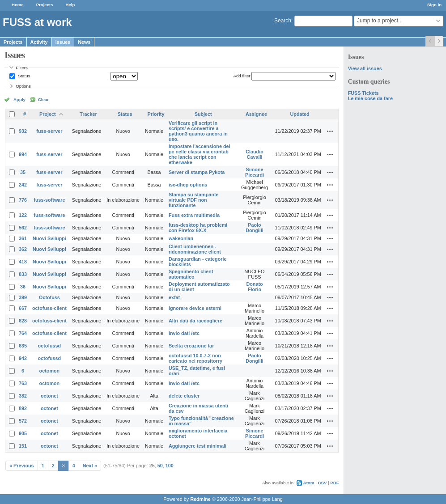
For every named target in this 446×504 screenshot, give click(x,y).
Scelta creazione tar (191, 346)
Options (23, 86)
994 (23, 154)
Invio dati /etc (184, 333)
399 (23, 297)
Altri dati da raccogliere (195, 321)
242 (23, 185)
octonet (49, 396)
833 (23, 274)
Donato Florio (254, 287)
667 (23, 308)
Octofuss (49, 297)
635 (23, 346)
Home (18, 5)
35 (23, 172)
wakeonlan (181, 238)
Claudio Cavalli (255, 154)
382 (23, 396)
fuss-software (49, 200)
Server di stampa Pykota (197, 172)
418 (23, 262)
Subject (203, 114)
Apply (19, 100)
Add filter (242, 76)
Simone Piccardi (255, 172)
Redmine (200, 499)
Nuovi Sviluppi (49, 238)
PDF (334, 483)
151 (23, 446)
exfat (174, 297)
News (84, 42)
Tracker (88, 114)
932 (23, 131)
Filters (21, 68)
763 (23, 383)
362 (23, 249)
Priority (156, 114)
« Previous (22, 466)
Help (70, 5)
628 (23, 321)
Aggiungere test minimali (198, 446)
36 (23, 287)
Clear (43, 100)
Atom (309, 483)
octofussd (50, 346)
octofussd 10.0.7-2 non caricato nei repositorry (195, 358)
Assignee (256, 114)
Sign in (434, 5)
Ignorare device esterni (195, 308)
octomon (50, 371)
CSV (322, 483)
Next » (90, 466)
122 (23, 215)
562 (23, 228)
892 (23, 408)
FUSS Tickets (363, 93)
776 (23, 200)
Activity (39, 42)
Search (283, 21)
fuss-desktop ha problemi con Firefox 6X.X (198, 228)
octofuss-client (49, 308)
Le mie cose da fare (370, 98)
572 (23, 421)
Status (23, 76)
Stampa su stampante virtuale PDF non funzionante (194, 200)
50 (160, 466)
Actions (330, 131)
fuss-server (49, 131)
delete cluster (184, 396)
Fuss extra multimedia (194, 215)
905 (23, 433)
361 (23, 238)
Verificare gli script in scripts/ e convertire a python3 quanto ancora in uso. (198, 131)
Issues (63, 42)
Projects (45, 5)
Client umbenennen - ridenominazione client (195, 249)
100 (170, 466)
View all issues (365, 68)
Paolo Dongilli (255, 228)
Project (48, 114)
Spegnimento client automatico (191, 274)
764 (23, 333)
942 (23, 358)
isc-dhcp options (188, 185)
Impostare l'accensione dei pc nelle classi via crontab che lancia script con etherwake (200, 154)
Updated (300, 114)
